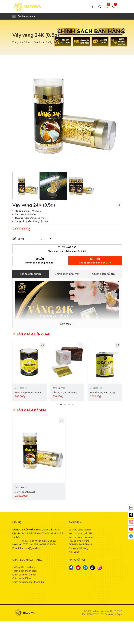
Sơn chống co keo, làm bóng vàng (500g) (29, 395)
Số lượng (18, 239)
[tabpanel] (30, 371)
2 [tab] (65, 405)
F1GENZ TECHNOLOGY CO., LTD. (102, 613)
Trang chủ (18, 42)
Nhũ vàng (74, 552)
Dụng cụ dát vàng (78, 548)
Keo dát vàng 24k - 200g (102, 393)
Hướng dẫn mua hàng (24, 567)
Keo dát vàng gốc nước (81, 537)
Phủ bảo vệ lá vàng (79, 541)
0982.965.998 (48, 545)
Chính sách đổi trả (22, 578)
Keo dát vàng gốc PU (80, 534)
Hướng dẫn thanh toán (25, 571)
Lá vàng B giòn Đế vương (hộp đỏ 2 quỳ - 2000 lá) (65, 395)
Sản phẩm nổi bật (35, 42)
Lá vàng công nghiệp (80, 530)
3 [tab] (69, 405)
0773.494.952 (30, 545)
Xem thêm (66, 324)
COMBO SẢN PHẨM (80, 545)
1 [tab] (61, 405)
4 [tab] (73, 405)
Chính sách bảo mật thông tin (28, 582)
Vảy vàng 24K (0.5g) (25, 492)
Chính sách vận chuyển (24, 575)
